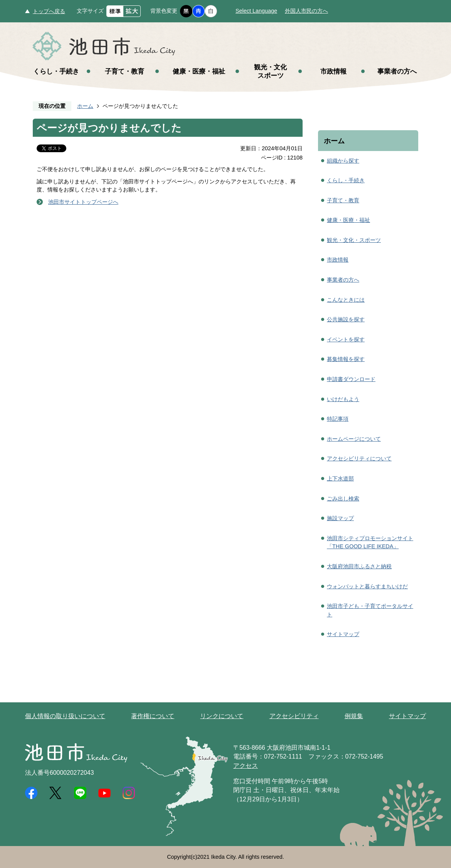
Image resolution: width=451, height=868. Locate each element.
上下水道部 (340, 478)
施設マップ (340, 518)
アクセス (246, 766)
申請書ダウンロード (351, 379)
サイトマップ (343, 634)
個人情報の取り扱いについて (65, 716)
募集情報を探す (346, 359)
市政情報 (333, 71)
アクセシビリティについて (359, 458)
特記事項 (338, 419)
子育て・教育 (125, 71)
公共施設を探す (346, 319)
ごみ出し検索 (343, 499)
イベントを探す (346, 339)
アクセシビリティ (294, 716)
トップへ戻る (49, 11)
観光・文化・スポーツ (354, 240)
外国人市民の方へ (306, 11)
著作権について (153, 716)
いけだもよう (343, 399)
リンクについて (222, 716)
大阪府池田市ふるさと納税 (359, 566)
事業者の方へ (397, 71)
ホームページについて (354, 439)
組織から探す (343, 161)
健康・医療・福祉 (199, 71)
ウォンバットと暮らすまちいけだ (367, 586)
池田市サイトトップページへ (83, 202)
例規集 (354, 716)
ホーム (85, 106)
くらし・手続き (56, 71)
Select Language (256, 11)
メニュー (424, 26)
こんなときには (346, 300)
